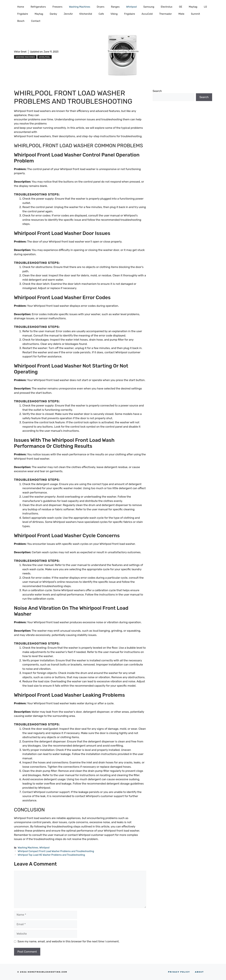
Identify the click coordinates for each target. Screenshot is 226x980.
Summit (196, 14)
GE (181, 7)
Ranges (115, 7)
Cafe (101, 14)
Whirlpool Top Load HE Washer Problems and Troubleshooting (51, 855)
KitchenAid (86, 14)
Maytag (193, 7)
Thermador (165, 14)
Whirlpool (131, 7)
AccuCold (147, 14)
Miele (181, 14)
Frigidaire (23, 14)
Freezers (57, 7)
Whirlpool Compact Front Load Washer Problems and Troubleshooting (56, 851)
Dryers (101, 7)
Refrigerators (38, 7)
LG (205, 7)
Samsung (149, 7)
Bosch (21, 21)
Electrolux (167, 7)
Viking (114, 14)
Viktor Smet (20, 52)
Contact (36, 21)
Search (157, 91)
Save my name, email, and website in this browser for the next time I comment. (69, 941)
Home (21, 7)
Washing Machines (80, 7)
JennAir (68, 14)
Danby (53, 14)
